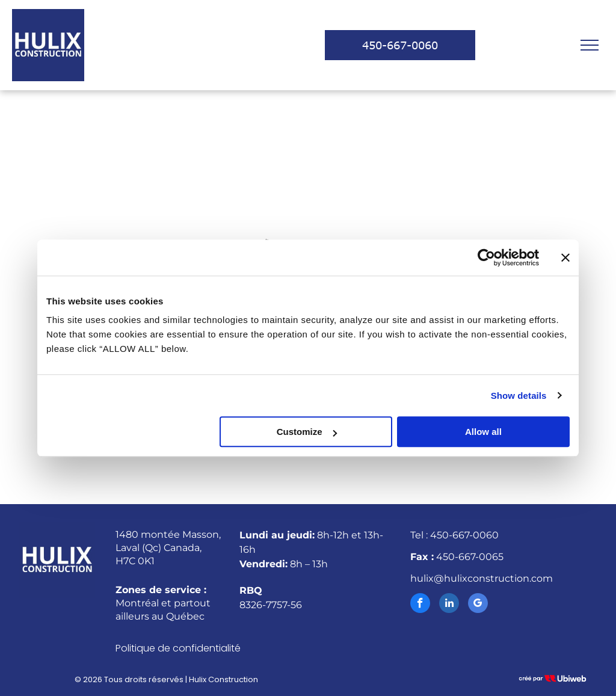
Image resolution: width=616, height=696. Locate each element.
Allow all (483, 432)
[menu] (590, 45)
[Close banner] (565, 257)
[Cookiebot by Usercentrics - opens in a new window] (486, 257)
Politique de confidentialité (178, 648)
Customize (307, 432)
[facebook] (420, 605)
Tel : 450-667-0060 (454, 535)
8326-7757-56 (271, 605)
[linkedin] (449, 605)
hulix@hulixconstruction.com (482, 578)
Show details (519, 396)
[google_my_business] (478, 605)
